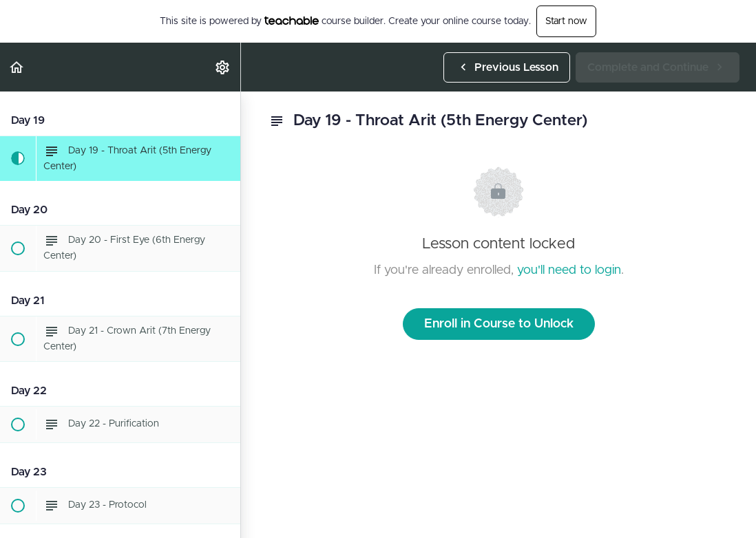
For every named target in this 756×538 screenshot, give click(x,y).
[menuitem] (223, 67)
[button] (17, 67)
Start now (566, 21)
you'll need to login (569, 270)
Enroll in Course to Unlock (499, 324)
